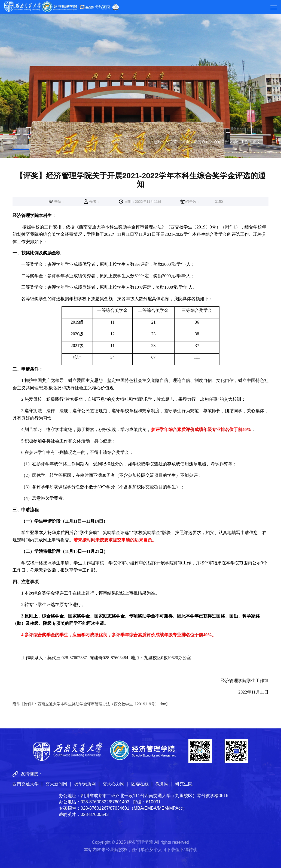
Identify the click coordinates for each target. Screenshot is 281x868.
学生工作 (241, 142)
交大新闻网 (56, 784)
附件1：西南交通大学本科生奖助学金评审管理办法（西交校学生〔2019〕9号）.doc (95, 704)
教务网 (162, 784)
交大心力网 (114, 784)
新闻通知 (201, 142)
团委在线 (140, 784)
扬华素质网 (85, 784)
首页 (186, 142)
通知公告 (221, 142)
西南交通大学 (26, 784)
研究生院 (184, 784)
